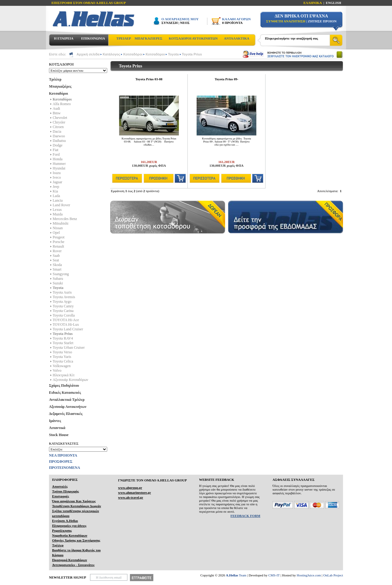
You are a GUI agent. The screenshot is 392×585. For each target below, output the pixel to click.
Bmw (57, 113)
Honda (58, 159)
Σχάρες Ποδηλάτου (64, 386)
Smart (57, 269)
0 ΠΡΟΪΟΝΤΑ (232, 23)
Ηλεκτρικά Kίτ (64, 375)
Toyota (173, 54)
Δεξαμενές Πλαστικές (66, 414)
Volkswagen (62, 366)
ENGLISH (334, 3)
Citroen (58, 127)
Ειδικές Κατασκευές (65, 393)
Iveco (57, 177)
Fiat (56, 150)
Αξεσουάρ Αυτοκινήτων (68, 407)
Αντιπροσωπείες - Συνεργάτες (73, 565)
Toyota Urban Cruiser (69, 348)
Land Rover (61, 205)
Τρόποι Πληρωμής (66, 491)
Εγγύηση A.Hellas (65, 521)
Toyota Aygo (62, 302)
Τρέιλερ (55, 79)
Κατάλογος (111, 54)
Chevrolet (60, 118)
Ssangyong (61, 274)
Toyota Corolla (64, 315)
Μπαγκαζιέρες (60, 86)
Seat (56, 260)
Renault (58, 246)
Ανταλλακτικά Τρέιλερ (67, 400)
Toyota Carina (63, 311)
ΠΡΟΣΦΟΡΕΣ (61, 462)
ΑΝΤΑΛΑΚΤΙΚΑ (237, 38)
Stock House (59, 435)
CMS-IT (274, 575)
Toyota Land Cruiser (68, 329)
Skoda (57, 265)
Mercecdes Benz (65, 219)
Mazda (58, 214)
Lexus (57, 210)
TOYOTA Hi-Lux (66, 325)
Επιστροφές (60, 496)
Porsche (58, 242)
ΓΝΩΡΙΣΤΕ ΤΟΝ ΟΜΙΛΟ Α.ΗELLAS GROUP (152, 480)
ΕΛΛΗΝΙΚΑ (313, 3)
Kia (55, 191)
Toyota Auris (62, 292)
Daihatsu (59, 141)
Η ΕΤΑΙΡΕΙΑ (64, 38)
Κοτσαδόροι (133, 54)
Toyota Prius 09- (226, 79)
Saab (56, 256)
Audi (56, 108)
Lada (56, 196)
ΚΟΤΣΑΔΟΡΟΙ (61, 64)
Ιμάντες (55, 421)
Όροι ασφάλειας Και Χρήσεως (74, 501)
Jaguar (57, 182)
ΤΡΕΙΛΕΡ (124, 38)
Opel (56, 233)
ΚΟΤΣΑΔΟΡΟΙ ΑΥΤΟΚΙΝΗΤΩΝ (193, 38)
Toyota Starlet (63, 343)
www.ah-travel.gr (130, 497)
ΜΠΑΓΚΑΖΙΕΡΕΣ (148, 38)
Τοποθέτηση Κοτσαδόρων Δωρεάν (77, 506)
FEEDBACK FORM (245, 516)
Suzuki (58, 283)
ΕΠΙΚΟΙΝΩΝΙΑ (93, 38)
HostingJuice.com (309, 575)
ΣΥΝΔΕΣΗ (170, 23)
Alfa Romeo (62, 104)
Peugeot (59, 237)
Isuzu (57, 173)
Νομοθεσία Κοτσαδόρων (70, 535)
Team (236, 575)
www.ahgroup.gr (130, 488)
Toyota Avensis (64, 297)
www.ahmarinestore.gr (134, 492)
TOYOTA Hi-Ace (66, 320)
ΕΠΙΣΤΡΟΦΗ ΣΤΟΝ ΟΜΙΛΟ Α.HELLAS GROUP (89, 3)
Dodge (58, 145)
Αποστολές (60, 486)
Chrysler (59, 122)
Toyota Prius (192, 54)
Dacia (57, 131)
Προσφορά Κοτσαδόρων (70, 560)
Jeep (56, 187)
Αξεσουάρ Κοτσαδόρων (70, 380)
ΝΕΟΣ (185, 23)
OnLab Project (333, 575)
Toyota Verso (62, 352)
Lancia (58, 200)
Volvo (57, 370)
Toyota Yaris (62, 357)
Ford (56, 154)
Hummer (59, 164)
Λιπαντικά (57, 428)
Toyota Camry (63, 306)
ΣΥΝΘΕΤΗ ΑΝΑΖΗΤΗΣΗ (286, 21)
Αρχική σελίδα (88, 54)
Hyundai (59, 168)
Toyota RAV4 (63, 338)
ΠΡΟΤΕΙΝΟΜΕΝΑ (64, 468)
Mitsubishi (60, 223)
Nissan (58, 228)
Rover (57, 251)
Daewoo (59, 136)
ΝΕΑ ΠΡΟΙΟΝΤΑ (63, 455)
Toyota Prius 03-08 (149, 79)
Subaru (58, 279)
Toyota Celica (63, 361)
